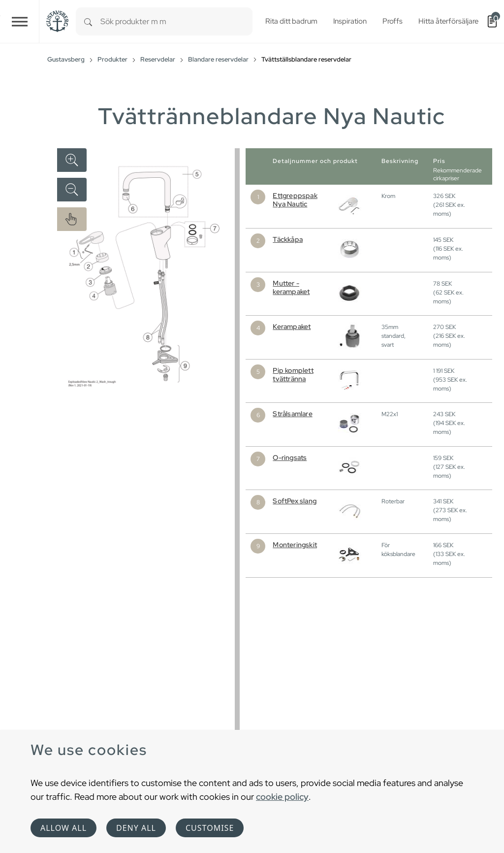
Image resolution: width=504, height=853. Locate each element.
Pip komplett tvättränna (293, 375)
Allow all (63, 828)
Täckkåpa (288, 239)
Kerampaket (292, 327)
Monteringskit (295, 545)
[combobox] (176, 21)
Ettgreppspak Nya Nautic (295, 200)
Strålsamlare (292, 414)
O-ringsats (290, 458)
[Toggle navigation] (20, 21)
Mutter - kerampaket (291, 287)
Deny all (136, 828)
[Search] (88, 21)
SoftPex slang (295, 501)
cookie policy (282, 797)
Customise (210, 828)
